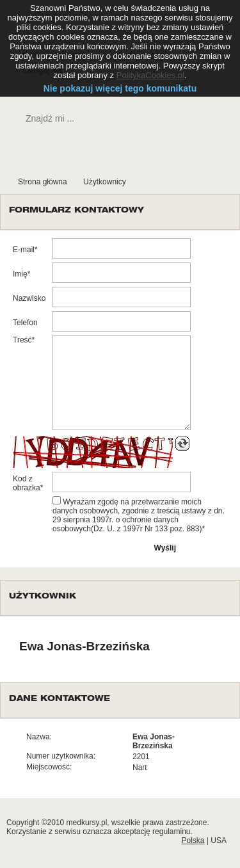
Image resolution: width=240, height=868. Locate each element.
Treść (22, 340)
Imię (20, 274)
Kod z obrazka (27, 483)
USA (219, 840)
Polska (193, 840)
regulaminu (171, 832)
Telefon (25, 323)
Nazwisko (29, 298)
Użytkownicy (105, 182)
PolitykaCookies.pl (150, 75)
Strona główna (43, 182)
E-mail (24, 250)
